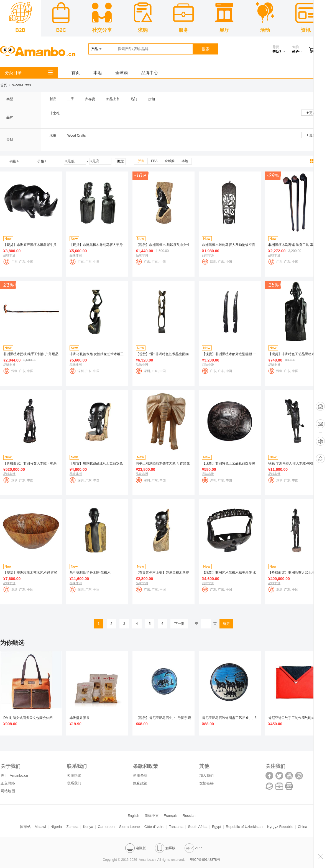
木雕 (53, 136)
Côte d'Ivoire (154, 827)
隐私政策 (140, 783)
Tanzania (176, 827)
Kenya (88, 827)
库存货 (90, 99)
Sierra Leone (129, 827)
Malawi (40, 827)
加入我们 (206, 775)
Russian (189, 816)
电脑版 (136, 848)
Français (171, 816)
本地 (98, 73)
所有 (141, 161)
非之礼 (55, 113)
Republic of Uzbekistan (244, 827)
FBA (154, 161)
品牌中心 (150, 73)
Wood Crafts (76, 136)
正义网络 (8, 783)
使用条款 (140, 775)
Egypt (217, 827)
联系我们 (74, 783)
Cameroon (106, 827)
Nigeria (56, 827)
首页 (76, 73)
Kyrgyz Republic (280, 827)
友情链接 (206, 783)
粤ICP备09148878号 (205, 860)
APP (193, 848)
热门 (134, 99)
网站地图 (8, 791)
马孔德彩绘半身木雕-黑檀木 (90, 573)
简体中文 (152, 816)
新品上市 (113, 99)
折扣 (152, 99)
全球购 (122, 73)
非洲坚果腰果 (80, 718)
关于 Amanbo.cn (14, 775)
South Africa (198, 827)
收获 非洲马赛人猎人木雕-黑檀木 (292, 463)
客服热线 (74, 775)
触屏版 (165, 848)
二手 (71, 99)
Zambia (72, 827)
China (302, 827)
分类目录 (29, 73)
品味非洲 (9, 255)
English (133, 816)
